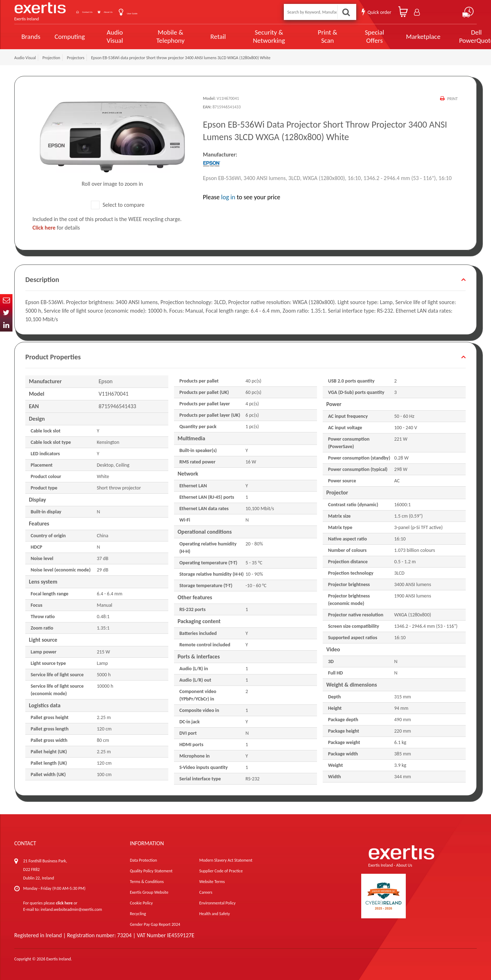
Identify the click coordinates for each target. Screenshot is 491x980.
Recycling (138, 914)
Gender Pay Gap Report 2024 (155, 924)
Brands (31, 37)
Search (347, 12)
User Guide (172, 13)
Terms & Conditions (147, 882)
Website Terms (212, 882)
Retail (209, 37)
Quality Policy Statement (151, 871)
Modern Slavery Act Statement (226, 860)
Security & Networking (256, 36)
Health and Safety (215, 914)
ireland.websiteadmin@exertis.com (71, 909)
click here (64, 903)
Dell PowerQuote (450, 36)
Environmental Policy (218, 903)
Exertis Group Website (149, 892)
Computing (70, 37)
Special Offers (353, 36)
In (6, 325)
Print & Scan (310, 36)
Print (452, 99)
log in (228, 197)
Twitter (6, 313)
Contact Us (100, 12)
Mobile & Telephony (164, 36)
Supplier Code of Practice (221, 871)
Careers (206, 892)
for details (56, 228)
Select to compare (118, 205)
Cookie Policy (141, 903)
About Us (136, 12)
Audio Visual (113, 36)
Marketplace (400, 37)
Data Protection (143, 860)
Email (6, 300)
